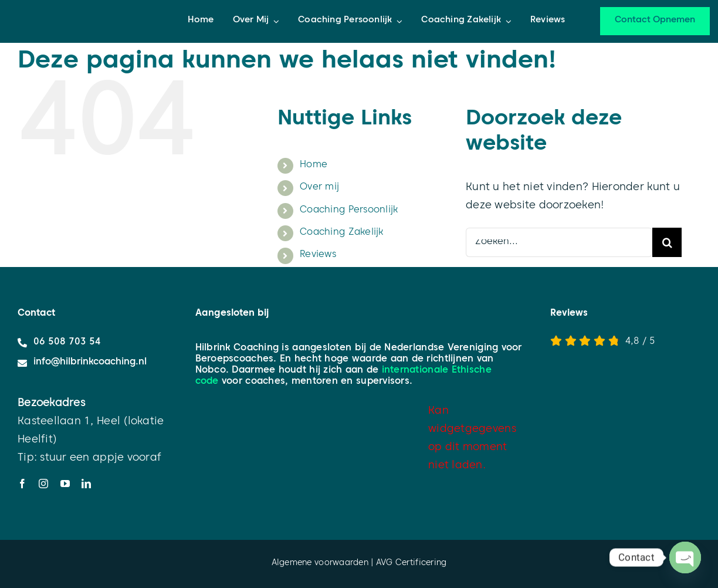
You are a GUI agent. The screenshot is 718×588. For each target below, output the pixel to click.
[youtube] (65, 484)
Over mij (319, 188)
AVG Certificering (412, 564)
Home (314, 165)
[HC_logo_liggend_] (70, 5)
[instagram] (43, 484)
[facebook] (22, 484)
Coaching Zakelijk (342, 233)
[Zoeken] (667, 242)
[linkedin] (86, 484)
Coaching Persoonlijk (349, 211)
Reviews (318, 255)
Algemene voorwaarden (320, 564)
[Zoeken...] (559, 242)
